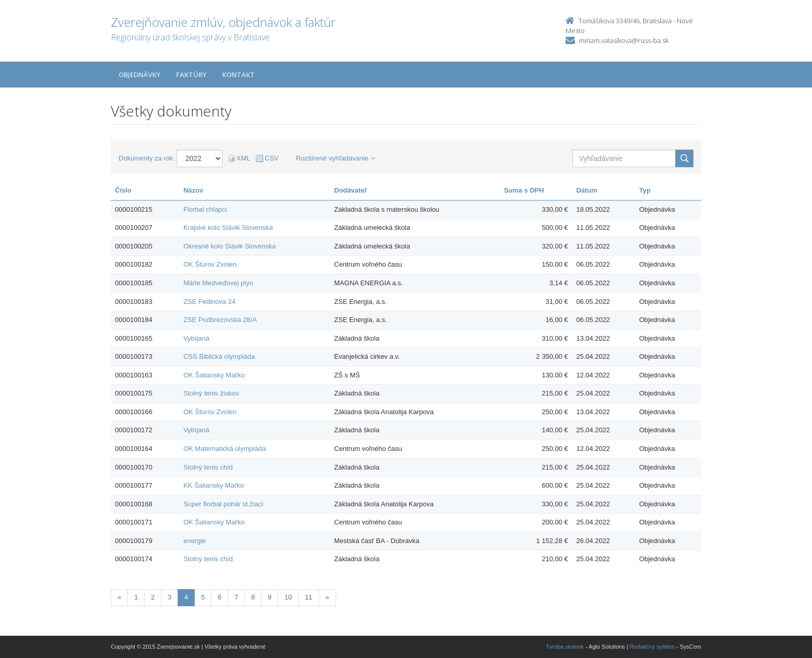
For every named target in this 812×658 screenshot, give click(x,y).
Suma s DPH (524, 190)
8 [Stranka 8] (253, 597)
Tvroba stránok (565, 647)
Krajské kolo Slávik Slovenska (228, 228)
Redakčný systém (652, 647)
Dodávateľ (351, 190)
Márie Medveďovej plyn (218, 283)
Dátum (587, 190)
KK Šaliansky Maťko (214, 485)
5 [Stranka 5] (203, 597)
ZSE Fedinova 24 (209, 302)
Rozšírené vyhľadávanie (336, 158)
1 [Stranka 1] (136, 597)
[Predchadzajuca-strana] (119, 598)
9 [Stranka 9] (270, 597)
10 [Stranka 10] (288, 597)
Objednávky (140, 75)
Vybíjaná (196, 338)
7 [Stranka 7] (236, 597)
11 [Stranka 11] (309, 597)
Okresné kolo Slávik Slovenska (229, 246)
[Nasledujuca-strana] (327, 598)
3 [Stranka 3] (170, 597)
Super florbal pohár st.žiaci (223, 504)
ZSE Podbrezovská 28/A (220, 320)
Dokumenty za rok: (147, 158)
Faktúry (191, 75)
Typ (645, 190)
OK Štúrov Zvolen (210, 264)
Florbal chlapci (205, 209)
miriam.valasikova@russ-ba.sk (624, 40)
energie (194, 541)
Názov (193, 190)
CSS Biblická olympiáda (219, 356)
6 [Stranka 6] (219, 597)
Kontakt (238, 75)
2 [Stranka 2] (153, 597)
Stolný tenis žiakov (211, 393)
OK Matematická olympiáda (224, 449)
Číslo (123, 190)
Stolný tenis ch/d (208, 467)
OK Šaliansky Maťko (214, 375)
